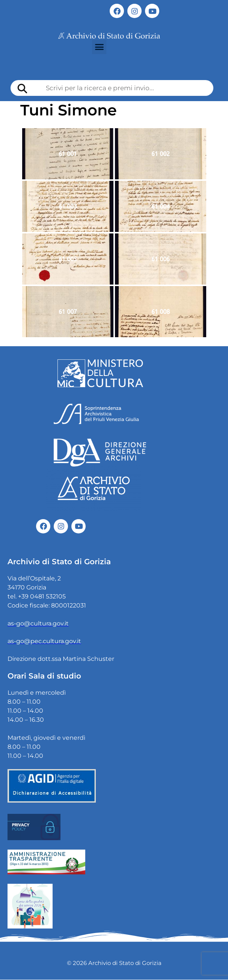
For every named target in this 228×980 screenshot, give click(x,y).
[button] (99, 47)
